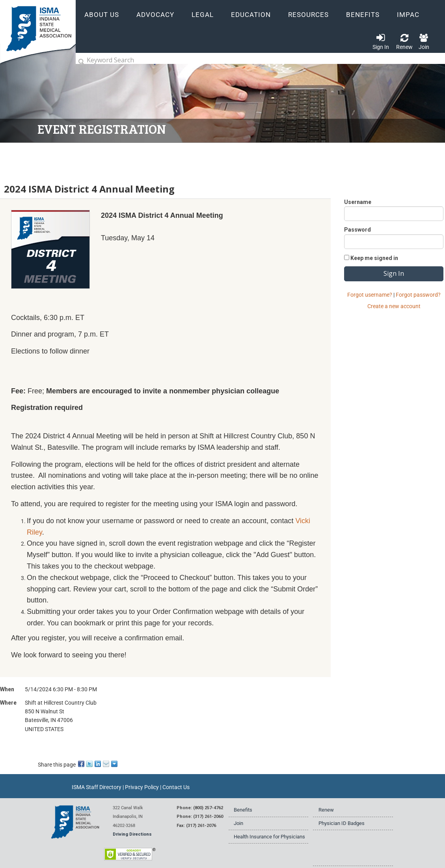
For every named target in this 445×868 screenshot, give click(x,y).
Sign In (381, 47)
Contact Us (176, 787)
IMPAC (408, 15)
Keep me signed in (374, 258)
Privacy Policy (142, 787)
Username (358, 202)
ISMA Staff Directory (97, 787)
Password (357, 230)
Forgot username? (370, 295)
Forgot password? (418, 295)
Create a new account (394, 306)
